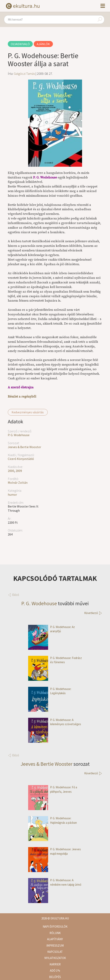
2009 (19, 471)
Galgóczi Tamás (24, 74)
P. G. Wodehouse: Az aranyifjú (52, 629)
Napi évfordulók (55, 927)
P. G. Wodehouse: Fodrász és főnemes (55, 660)
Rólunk (55, 933)
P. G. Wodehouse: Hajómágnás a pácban (53, 820)
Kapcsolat (55, 952)
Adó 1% (55, 971)
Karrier (55, 964)
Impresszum (55, 946)
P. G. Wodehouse (19, 435)
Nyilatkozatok (55, 958)
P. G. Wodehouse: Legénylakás (50, 691)
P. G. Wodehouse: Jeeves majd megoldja (55, 851)
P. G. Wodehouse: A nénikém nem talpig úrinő (55, 882)
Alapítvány (55, 939)
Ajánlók (43, 44)
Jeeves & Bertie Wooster (24, 447)
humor (12, 494)
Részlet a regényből (22, 397)
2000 (11, 471)
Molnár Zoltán (18, 483)
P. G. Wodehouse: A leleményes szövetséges (55, 722)
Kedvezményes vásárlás (28, 412)
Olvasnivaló (20, 44)
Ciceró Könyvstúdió (21, 459)
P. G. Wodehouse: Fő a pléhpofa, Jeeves (53, 789)
